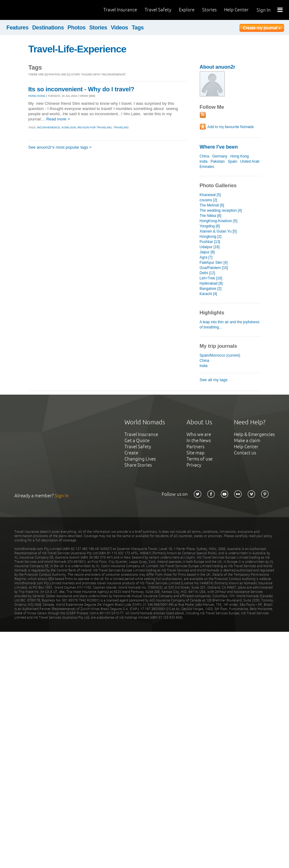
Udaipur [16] (210, 247)
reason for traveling (94, 127)
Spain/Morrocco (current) (220, 355)
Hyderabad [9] (211, 283)
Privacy (194, 465)
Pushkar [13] (210, 242)
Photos (77, 28)
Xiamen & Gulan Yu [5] (218, 231)
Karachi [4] (208, 294)
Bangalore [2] (211, 289)
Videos (119, 28)
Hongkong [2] (211, 237)
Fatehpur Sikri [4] (214, 263)
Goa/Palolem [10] (214, 268)
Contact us (245, 453)
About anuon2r (218, 67)
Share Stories (138, 465)
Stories (209, 10)
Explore (187, 10)
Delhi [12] (207, 273)
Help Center (236, 10)
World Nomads (32, 10)
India (204, 161)
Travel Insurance (120, 10)
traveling (121, 127)
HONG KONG (37, 96)
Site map (196, 453)
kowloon (69, 127)
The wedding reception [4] (221, 210)
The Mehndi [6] (212, 205)
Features (17, 28)
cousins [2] (208, 200)
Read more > (58, 119)
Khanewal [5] (210, 195)
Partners (195, 447)
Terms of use (200, 459)
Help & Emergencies (254, 434)
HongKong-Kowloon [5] (219, 221)
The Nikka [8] (211, 216)
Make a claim (247, 440)
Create (131, 453)
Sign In (264, 10)
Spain (233, 161)
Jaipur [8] (207, 252)
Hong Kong (239, 156)
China (204, 156)
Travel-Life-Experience (77, 49)
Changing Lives (140, 459)
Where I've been (219, 147)
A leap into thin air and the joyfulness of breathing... (230, 325)
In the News (199, 440)
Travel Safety (158, 10)
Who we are (199, 434)
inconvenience (48, 127)
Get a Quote (137, 440)
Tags (138, 28)
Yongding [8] (210, 226)
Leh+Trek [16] (211, 278)
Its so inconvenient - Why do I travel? (82, 89)
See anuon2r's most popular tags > (60, 147)
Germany (220, 156)
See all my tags (214, 380)
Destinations (48, 28)
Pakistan (218, 161)
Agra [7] (206, 257)
